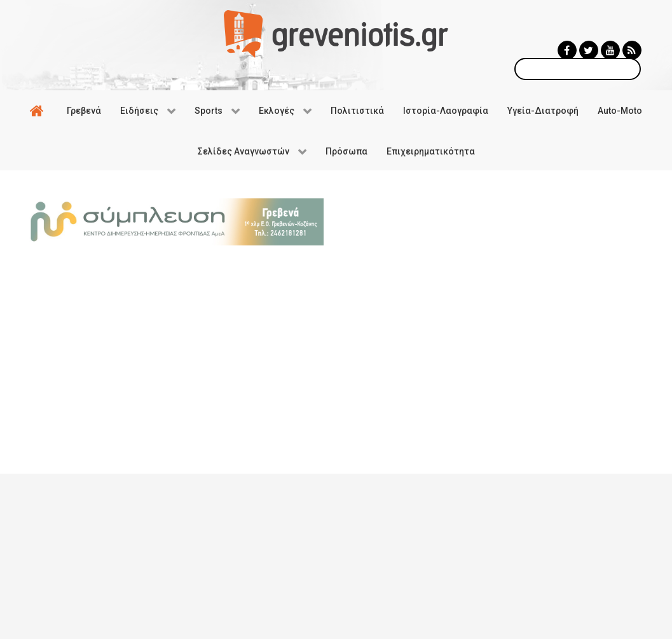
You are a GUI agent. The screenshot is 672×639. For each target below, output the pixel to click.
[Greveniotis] (336, 33)
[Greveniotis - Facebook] (567, 50)
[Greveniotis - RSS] (632, 50)
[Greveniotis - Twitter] (589, 50)
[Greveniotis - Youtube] (610, 50)
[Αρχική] (39, 111)
